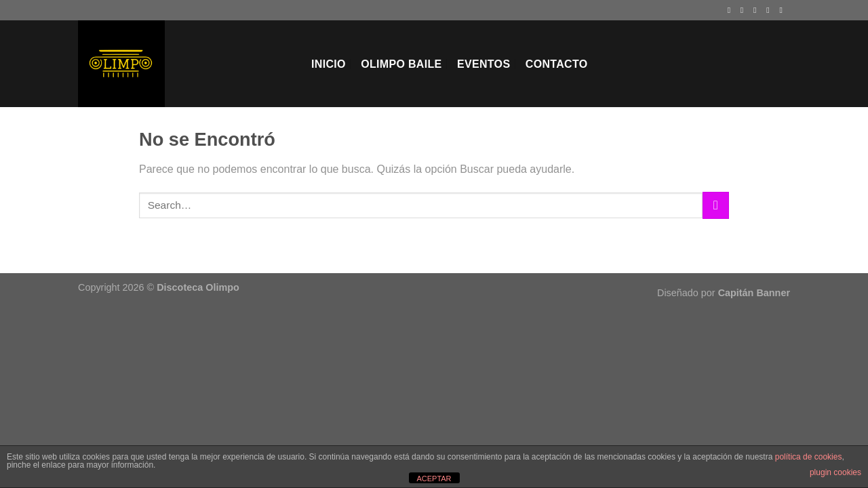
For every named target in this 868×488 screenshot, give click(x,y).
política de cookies (809, 457)
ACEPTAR (434, 479)
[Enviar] (716, 205)
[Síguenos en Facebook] (732, 10)
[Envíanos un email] (770, 10)
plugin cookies (835, 472)
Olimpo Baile (401, 64)
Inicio (329, 64)
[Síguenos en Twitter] (757, 10)
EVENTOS (484, 64)
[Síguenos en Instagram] (745, 10)
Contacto (557, 64)
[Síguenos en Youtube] (783, 10)
